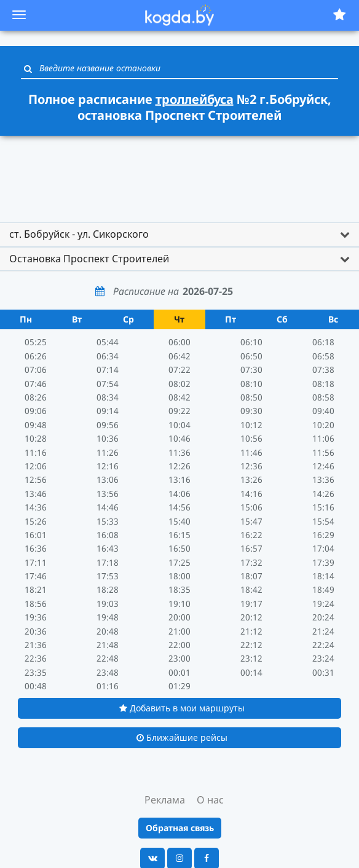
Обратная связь (180, 828)
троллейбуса (195, 99)
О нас (210, 800)
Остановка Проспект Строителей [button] (89, 259)
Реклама (165, 800)
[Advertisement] (179, 173)
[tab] (179, 235)
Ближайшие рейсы (182, 737)
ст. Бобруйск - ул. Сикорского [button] (79, 234)
